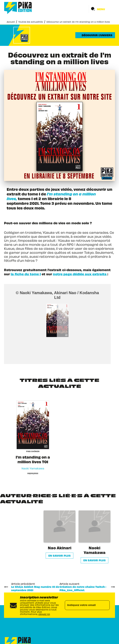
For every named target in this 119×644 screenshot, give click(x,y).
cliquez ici (44, 614)
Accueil (11, 22)
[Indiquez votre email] (83, 605)
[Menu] (102, 9)
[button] (95, 35)
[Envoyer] (106, 605)
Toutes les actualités (31, 22)
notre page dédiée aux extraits (80, 274)
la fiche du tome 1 (26, 274)
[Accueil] (18, 8)
